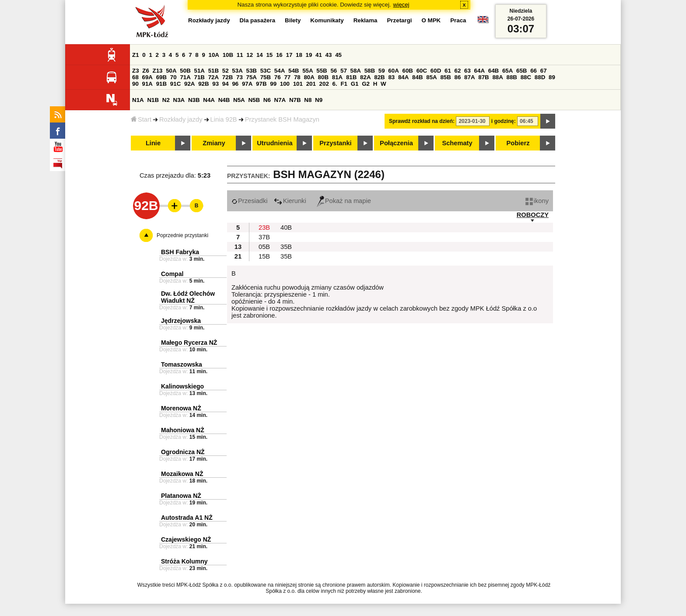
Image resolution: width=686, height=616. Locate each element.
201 (311, 84)
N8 (308, 100)
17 (289, 55)
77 (287, 77)
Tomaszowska (182, 364)
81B (351, 77)
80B (323, 77)
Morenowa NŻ (181, 408)
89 (552, 77)
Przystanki (335, 143)
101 (298, 84)
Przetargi (399, 20)
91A (147, 84)
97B (261, 84)
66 (534, 71)
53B (252, 71)
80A (309, 77)
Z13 (158, 71)
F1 (344, 84)
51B (213, 71)
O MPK (431, 20)
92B (203, 84)
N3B (194, 100)
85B (445, 77)
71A (185, 77)
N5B (254, 100)
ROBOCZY (533, 215)
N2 (166, 100)
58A (356, 71)
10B (228, 55)
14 (260, 55)
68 (135, 77)
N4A (209, 100)
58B (370, 71)
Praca (458, 20)
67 (544, 71)
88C (526, 77)
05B (264, 247)
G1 (355, 84)
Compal (172, 274)
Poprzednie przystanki (182, 235)
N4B (224, 100)
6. (335, 84)
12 (250, 55)
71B (199, 77)
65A (507, 71)
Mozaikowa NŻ (182, 474)
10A (214, 55)
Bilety (293, 20)
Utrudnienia (275, 143)
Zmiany (214, 143)
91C (175, 84)
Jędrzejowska (181, 321)
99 (273, 84)
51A (199, 71)
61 (448, 71)
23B (264, 227)
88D (540, 77)
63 (467, 71)
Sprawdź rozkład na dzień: (422, 121)
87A (469, 77)
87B (483, 77)
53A (237, 71)
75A (252, 77)
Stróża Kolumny (184, 561)
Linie (153, 143)
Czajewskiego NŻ (186, 539)
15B (264, 256)
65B (521, 71)
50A (171, 71)
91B (161, 84)
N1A (138, 100)
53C (266, 71)
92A (189, 84)
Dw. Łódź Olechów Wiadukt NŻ (188, 297)
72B (227, 77)
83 (391, 77)
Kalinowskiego (182, 386)
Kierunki (290, 201)
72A (213, 77)
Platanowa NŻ (181, 496)
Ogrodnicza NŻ (183, 452)
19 (309, 55)
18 (299, 55)
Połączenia (396, 143)
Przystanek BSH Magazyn (282, 119)
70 (173, 77)
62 (458, 71)
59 (382, 71)
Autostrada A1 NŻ (187, 518)
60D (436, 71)
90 (135, 84)
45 (338, 55)
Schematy (457, 143)
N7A (280, 100)
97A (247, 84)
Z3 (136, 71)
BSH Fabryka (180, 252)
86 (458, 77)
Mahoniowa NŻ (183, 430)
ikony (537, 201)
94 (226, 84)
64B (493, 71)
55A (308, 71)
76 (278, 77)
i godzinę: (504, 121)
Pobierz (518, 143)
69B (161, 77)
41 (319, 55)
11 (240, 55)
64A (479, 71)
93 (215, 84)
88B (512, 77)
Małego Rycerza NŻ (189, 343)
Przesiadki (250, 201)
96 (235, 84)
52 (226, 71)
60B (408, 71)
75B (266, 77)
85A (431, 77)
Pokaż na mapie (344, 201)
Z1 (136, 55)
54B (294, 71)
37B (264, 237)
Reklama (366, 20)
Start (141, 119)
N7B (295, 100)
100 (285, 84)
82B (379, 77)
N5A (239, 100)
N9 (319, 100)
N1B (153, 100)
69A (147, 77)
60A (393, 71)
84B (417, 77)
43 (329, 55)
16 (279, 55)
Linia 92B (224, 119)
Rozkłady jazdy (181, 119)
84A (403, 77)
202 (324, 84)
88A (497, 77)
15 (269, 55)
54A (280, 71)
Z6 (146, 71)
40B (286, 227)
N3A (179, 100)
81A (337, 77)
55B (322, 71)
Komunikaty (327, 20)
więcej (401, 5)
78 (297, 77)
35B (286, 247)
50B (185, 71)
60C (422, 71)
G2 (366, 84)
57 (344, 71)
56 (334, 71)
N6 (267, 100)
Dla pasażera (258, 20)
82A (365, 77)
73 (240, 77)
